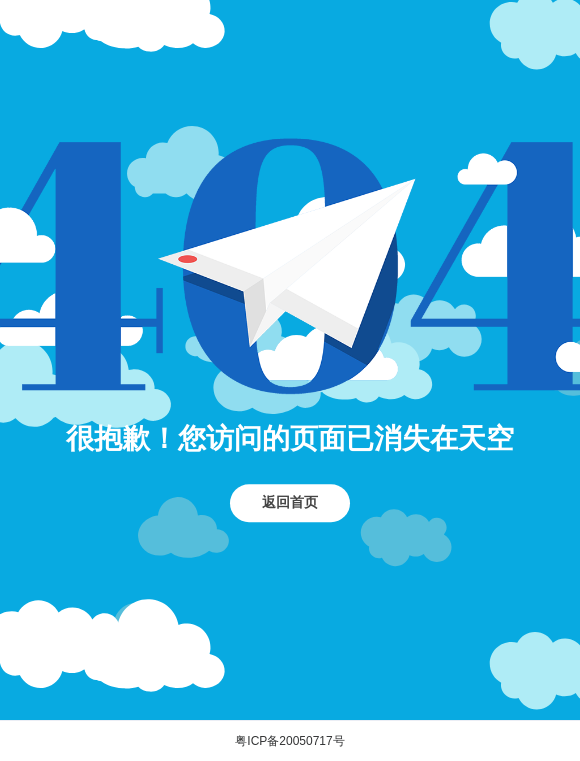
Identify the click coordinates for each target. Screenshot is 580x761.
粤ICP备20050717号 (289, 741)
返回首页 (290, 502)
